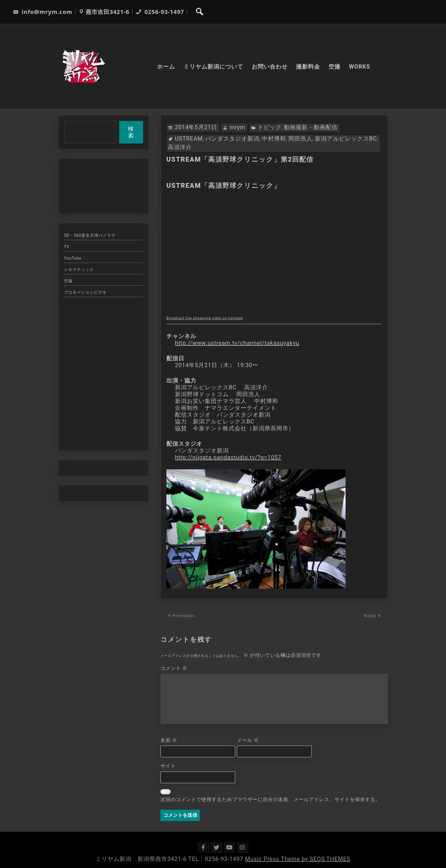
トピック (270, 127)
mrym (238, 127)
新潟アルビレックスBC (346, 139)
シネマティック (79, 270)
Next (371, 616)
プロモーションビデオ (85, 292)
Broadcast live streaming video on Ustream (205, 318)
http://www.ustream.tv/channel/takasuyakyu (237, 343)
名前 (169, 740)
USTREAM (189, 139)
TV (67, 247)
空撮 (334, 67)
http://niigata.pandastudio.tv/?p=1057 (228, 457)
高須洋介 (180, 147)
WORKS (360, 67)
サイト (168, 766)
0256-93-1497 (160, 12)
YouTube (73, 258)
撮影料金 (308, 67)
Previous (184, 616)
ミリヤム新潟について (213, 67)
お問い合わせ (270, 67)
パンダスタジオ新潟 (232, 139)
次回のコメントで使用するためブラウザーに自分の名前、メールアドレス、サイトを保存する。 (271, 799)
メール (248, 740)
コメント (174, 668)
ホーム (166, 67)
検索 (131, 132)
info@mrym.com (43, 12)
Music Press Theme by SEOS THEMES (298, 859)
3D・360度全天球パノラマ (90, 235)
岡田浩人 (301, 139)
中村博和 (274, 139)
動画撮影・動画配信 (311, 127)
